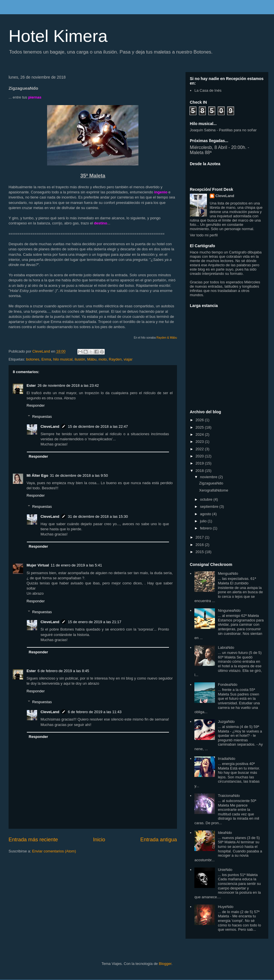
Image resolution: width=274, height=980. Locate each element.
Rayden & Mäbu (167, 338)
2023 (200, 442)
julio (204, 521)
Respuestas (42, 417)
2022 (200, 449)
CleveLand (50, 426)
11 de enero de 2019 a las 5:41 (76, 565)
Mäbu (92, 359)
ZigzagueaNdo (211, 483)
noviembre (209, 477)
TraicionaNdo (229, 796)
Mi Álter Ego (37, 475)
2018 (200, 471)
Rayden (115, 359)
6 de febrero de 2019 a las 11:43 (95, 712)
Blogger (165, 964)
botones (33, 359)
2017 (200, 537)
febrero (206, 528)
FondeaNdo (227, 685)
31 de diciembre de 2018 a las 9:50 (79, 475)
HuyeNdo (225, 907)
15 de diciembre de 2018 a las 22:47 (98, 426)
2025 (200, 427)
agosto (206, 514)
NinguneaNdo (229, 610)
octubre (207, 499)
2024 (200, 434)
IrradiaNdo (226, 759)
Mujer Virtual (38, 565)
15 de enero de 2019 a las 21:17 (95, 622)
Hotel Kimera (58, 36)
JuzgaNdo (226, 722)
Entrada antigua (159, 840)
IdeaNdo (225, 833)
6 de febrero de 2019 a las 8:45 (64, 671)
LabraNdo (226, 647)
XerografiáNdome (213, 490)
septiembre (210, 507)
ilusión (80, 359)
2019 (200, 463)
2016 (200, 545)
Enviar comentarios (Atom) (54, 851)
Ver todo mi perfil (204, 235)
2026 (200, 420)
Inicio (99, 840)
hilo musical (63, 359)
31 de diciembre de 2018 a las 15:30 (98, 516)
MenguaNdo (228, 573)
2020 (200, 456)
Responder (36, 405)
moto (103, 359)
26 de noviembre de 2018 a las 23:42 (68, 385)
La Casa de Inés (208, 90)
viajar (128, 359)
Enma (46, 359)
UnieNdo (225, 870)
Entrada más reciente (33, 840)
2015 (200, 552)
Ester (31, 385)
